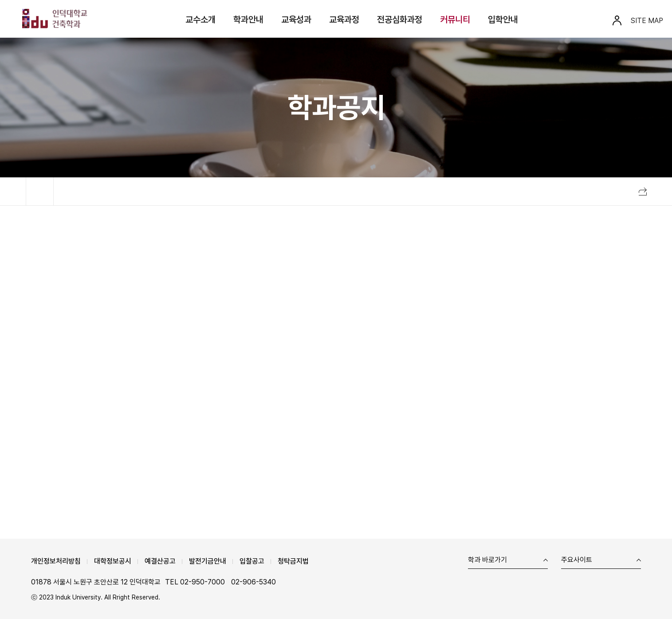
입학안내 (503, 20)
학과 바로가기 (487, 560)
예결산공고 (160, 561)
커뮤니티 (455, 20)
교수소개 (200, 20)
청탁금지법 (293, 561)
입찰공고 (252, 561)
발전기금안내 (208, 561)
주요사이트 (577, 560)
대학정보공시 (113, 561)
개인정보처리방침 (56, 561)
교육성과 (296, 20)
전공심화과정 (400, 20)
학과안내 (248, 20)
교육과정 (344, 20)
